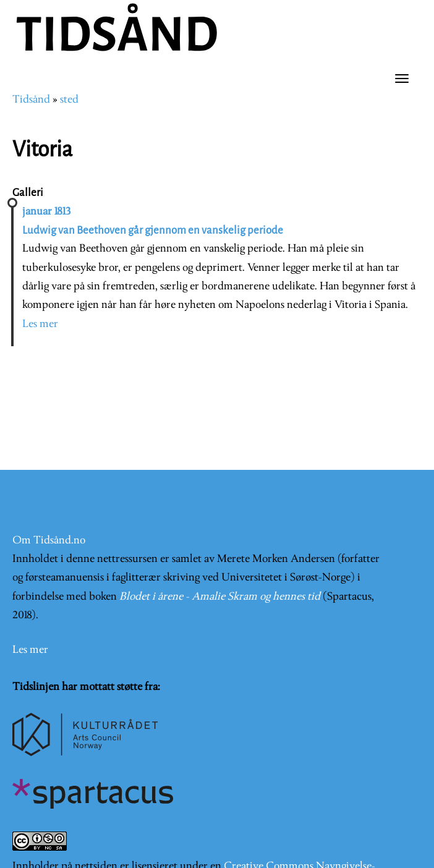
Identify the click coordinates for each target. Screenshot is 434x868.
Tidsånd (31, 100)
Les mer (40, 324)
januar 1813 (46, 212)
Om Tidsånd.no (49, 541)
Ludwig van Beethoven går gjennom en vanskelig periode (153, 230)
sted (69, 100)
